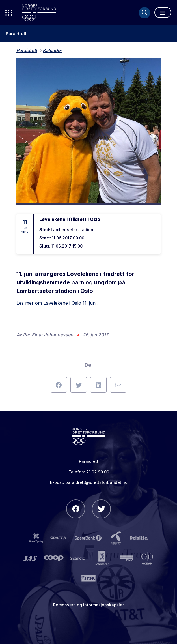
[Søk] (144, 13)
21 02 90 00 (98, 472)
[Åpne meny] (163, 12)
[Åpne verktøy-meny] (8, 13)
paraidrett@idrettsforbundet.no (96, 482)
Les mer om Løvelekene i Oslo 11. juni (56, 303)
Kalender (52, 50)
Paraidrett (16, 34)
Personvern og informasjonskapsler (88, 605)
